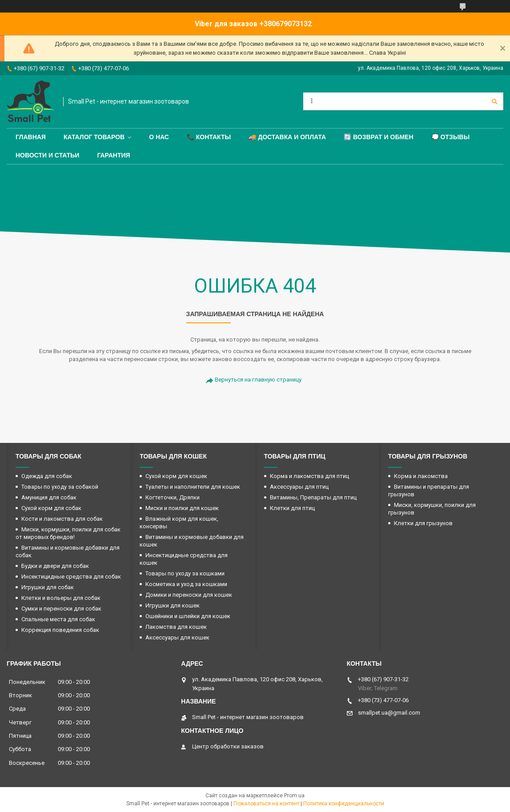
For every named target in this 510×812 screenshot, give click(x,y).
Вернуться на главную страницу (258, 380)
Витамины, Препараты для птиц (313, 497)
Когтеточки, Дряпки (173, 497)
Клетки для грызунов (423, 523)
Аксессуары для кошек (177, 637)
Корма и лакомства (421, 476)
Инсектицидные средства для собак (71, 577)
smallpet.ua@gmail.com (389, 713)
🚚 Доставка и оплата (287, 137)
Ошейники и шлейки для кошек (188, 616)
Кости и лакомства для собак (62, 519)
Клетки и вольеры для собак (61, 598)
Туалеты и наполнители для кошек (193, 487)
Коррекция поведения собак (60, 630)
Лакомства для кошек (176, 627)
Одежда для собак (47, 476)
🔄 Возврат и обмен (378, 137)
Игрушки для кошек (173, 605)
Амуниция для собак (49, 497)
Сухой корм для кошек (176, 476)
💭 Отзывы (451, 137)
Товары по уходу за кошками (185, 573)
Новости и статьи (47, 155)
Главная (31, 137)
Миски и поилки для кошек (182, 508)
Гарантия (113, 155)
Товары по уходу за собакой (60, 487)
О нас (159, 137)
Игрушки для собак (48, 587)
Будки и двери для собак (55, 566)
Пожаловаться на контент (266, 804)
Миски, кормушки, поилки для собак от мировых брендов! (68, 533)
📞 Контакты (209, 137)
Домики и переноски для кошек (189, 595)
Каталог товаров (94, 137)
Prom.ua (294, 796)
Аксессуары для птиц (299, 487)
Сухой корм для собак (51, 508)
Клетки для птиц (292, 508)
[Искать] (494, 101)
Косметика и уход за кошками (186, 584)
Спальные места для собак (58, 619)
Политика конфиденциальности (344, 804)
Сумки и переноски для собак (61, 609)
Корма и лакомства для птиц (309, 476)
